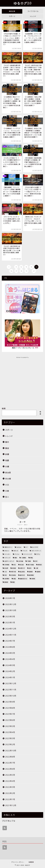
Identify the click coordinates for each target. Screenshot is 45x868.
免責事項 (31, 862)
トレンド (33, 16)
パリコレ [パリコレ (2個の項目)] (17, 554)
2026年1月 (10, 598)
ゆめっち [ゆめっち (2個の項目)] (16, 551)
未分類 (8, 479)
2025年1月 (10, 623)
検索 (4, 409)
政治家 (8, 473)
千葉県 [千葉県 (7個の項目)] (29, 561)
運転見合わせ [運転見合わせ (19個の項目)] (24, 579)
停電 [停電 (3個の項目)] (31, 558)
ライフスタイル (33, 11)
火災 (7, 485)
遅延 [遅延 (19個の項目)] (15, 579)
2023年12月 (11, 684)
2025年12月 (11, 604)
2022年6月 (10, 769)
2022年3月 (10, 787)
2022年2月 (10, 793)
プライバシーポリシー (18, 862)
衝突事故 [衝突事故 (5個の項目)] (31, 575)
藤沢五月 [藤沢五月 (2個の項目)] (22, 575)
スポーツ (12, 16)
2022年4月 (10, 781)
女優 (7, 467)
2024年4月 (10, 659)
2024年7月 (10, 641)
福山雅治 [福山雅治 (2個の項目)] (22, 572)
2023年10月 (11, 696)
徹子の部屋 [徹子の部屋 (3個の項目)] (31, 565)
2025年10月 (11, 610)
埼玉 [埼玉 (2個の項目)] (15, 565)
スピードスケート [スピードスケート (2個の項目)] (36, 551)
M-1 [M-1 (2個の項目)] (27, 547)
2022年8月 (10, 757)
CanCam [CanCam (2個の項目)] (19, 547)
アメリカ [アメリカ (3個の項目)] (25, 551)
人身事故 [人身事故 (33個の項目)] (24, 558)
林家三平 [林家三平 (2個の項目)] (22, 568)
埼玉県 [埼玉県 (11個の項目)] (22, 565)
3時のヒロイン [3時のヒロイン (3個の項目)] (8, 547)
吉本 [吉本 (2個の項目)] (36, 561)
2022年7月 (10, 763)
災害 (7, 491)
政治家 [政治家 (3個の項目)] (6, 568)
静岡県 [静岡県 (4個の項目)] (6, 582)
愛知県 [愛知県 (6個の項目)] (40, 565)
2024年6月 (10, 647)
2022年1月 (10, 799)
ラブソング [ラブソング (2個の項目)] (7, 558)
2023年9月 (10, 702)
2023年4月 (10, 732)
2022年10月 (11, 751)
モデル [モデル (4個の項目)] (38, 554)
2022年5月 (10, 775)
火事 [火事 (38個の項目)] (37, 568)
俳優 (7, 454)
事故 (7, 448)
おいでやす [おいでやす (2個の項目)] (35, 547)
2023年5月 (10, 726)
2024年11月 (11, 635)
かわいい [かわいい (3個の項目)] (7, 551)
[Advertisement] (22, 381)
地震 (7, 460)
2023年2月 (10, 744)
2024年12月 (11, 629)
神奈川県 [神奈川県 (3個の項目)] (13, 572)
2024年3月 (10, 665)
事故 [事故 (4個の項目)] (16, 558)
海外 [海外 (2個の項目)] (30, 568)
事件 (7, 442)
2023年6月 (10, 720)
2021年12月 (11, 805)
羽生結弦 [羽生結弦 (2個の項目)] (13, 575)
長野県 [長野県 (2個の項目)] (33, 579)
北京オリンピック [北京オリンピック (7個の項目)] (9, 561)
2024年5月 (10, 653)
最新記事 (12, 11)
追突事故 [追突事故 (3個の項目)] (7, 579)
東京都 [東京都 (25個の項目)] (14, 568)
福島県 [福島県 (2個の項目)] (39, 572)
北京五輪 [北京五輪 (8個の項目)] (21, 561)
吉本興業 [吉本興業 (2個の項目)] (7, 565)
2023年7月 (10, 714)
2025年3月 (10, 617)
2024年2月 (10, 671)
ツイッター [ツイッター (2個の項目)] (7, 554)
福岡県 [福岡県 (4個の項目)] (31, 572)
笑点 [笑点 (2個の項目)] (6, 575)
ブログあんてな (9, 821)
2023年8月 (10, 708)
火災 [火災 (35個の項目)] (6, 572)
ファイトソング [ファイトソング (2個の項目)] (28, 554)
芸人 (7, 497)
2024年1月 (10, 678)
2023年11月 (11, 690)
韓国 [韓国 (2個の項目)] (13, 582)
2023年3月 (10, 738)
